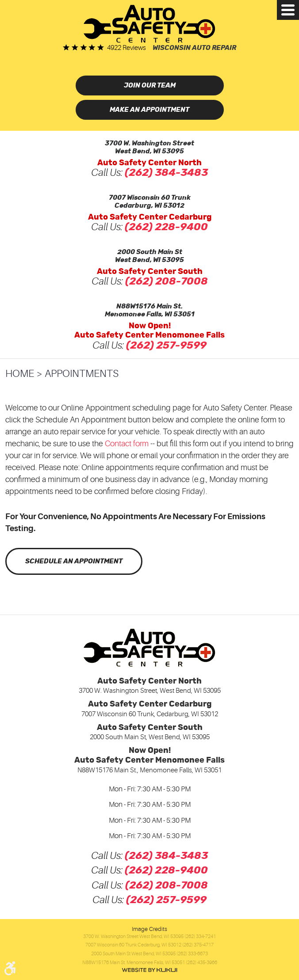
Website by (149, 970)
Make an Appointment (149, 110)
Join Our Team (150, 85)
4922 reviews (126, 48)
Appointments (82, 374)
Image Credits (149, 929)
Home (20, 374)
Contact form (127, 444)
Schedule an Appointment (74, 561)
